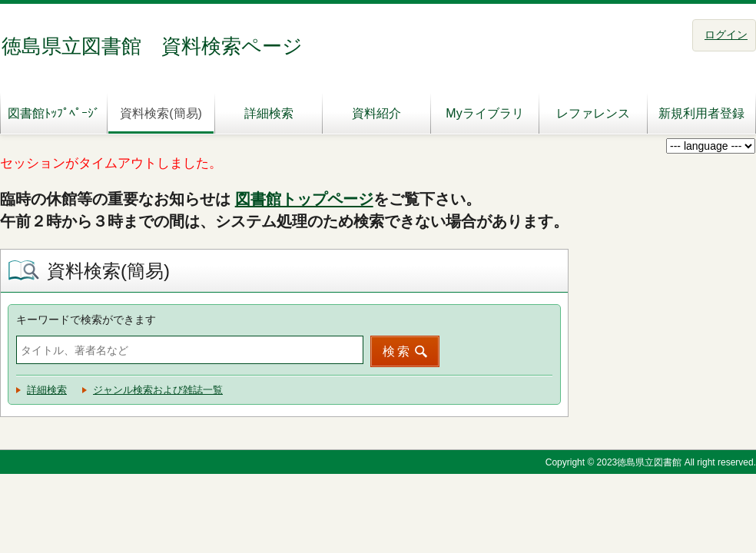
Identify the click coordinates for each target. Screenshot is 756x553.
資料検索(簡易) (161, 113)
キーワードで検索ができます (86, 320)
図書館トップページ (304, 199)
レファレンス (593, 113)
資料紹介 (376, 113)
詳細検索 (269, 113)
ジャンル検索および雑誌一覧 (158, 390)
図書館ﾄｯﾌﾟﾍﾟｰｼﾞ (54, 113)
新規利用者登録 (701, 113)
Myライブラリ (484, 113)
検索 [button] (397, 351)
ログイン (726, 35)
